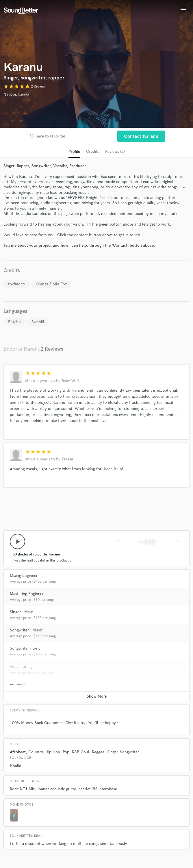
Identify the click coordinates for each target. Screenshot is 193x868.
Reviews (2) (115, 152)
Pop (66, 752)
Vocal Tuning (21, 667)
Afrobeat (18, 752)
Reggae (98, 752)
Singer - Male (21, 612)
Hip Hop (53, 752)
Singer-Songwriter (123, 752)
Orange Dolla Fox (51, 284)
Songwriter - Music (26, 630)
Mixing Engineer (24, 576)
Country (35, 752)
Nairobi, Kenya (16, 94)
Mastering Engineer (27, 594)
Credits (93, 152)
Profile (74, 152)
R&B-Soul (81, 752)
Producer (18, 685)
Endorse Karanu (22, 349)
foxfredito (17, 284)
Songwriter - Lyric (25, 648)
